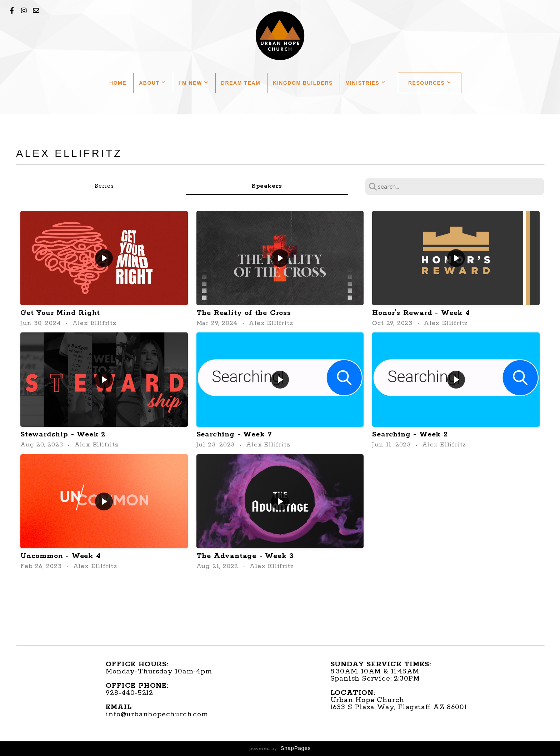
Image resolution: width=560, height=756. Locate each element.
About (152, 83)
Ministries (366, 83)
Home (118, 83)
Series (104, 186)
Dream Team (241, 83)
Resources (430, 83)
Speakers (267, 186)
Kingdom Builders (303, 83)
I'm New (194, 83)
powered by (280, 749)
